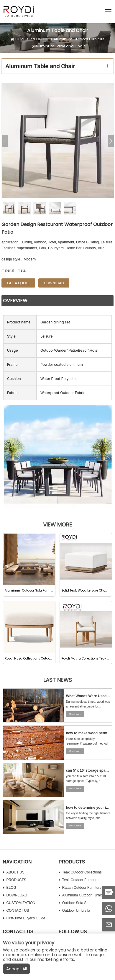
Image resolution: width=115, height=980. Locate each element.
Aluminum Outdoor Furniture (79, 39)
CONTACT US (18, 911)
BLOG (11, 888)
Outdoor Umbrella (76, 911)
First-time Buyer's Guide (26, 918)
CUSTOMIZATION (21, 903)
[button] (108, 11)
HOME (20, 39)
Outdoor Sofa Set (76, 903)
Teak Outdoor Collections (82, 872)
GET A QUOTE (18, 283)
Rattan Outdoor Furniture (82, 888)
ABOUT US (15, 872)
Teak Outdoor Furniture (80, 880)
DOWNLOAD (17, 895)
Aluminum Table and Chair (60, 46)
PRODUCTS (39, 39)
